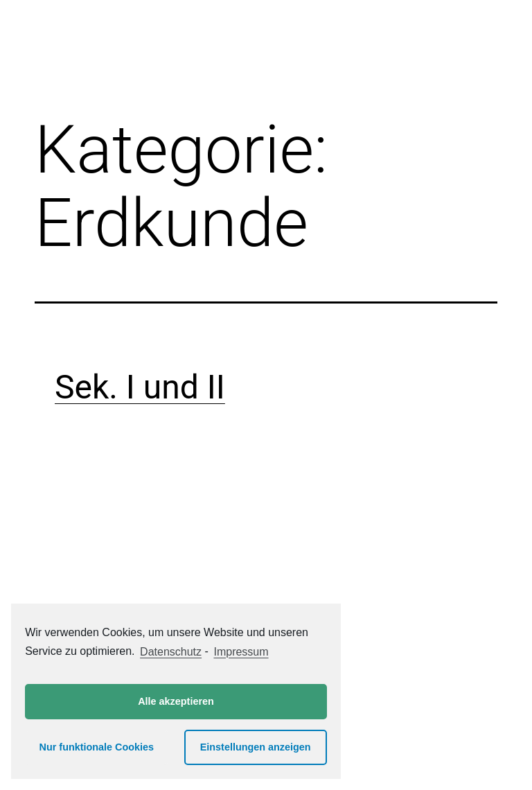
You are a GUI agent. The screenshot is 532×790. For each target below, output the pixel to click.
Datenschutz (171, 652)
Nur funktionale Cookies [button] (97, 747)
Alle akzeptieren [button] (176, 701)
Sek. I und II (140, 387)
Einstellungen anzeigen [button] (256, 747)
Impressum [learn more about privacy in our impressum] (241, 652)
